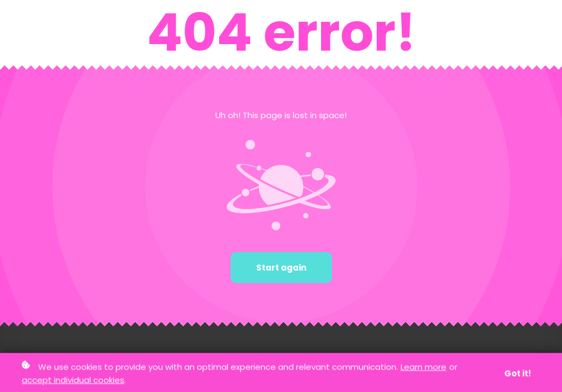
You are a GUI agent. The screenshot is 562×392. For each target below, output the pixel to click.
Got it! (518, 374)
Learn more (424, 368)
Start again (281, 268)
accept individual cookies (73, 380)
